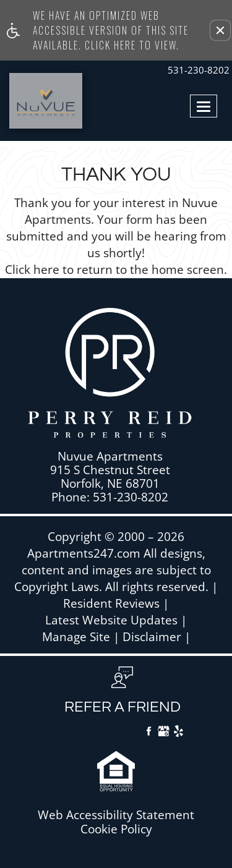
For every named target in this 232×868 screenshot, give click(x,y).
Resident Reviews (111, 604)
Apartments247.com (84, 554)
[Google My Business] (164, 733)
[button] (220, 30)
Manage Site (76, 637)
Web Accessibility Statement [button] (116, 815)
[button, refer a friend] (122, 695)
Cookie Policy (116, 829)
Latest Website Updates (111, 620)
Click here (32, 270)
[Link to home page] (32, 101)
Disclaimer (152, 637)
